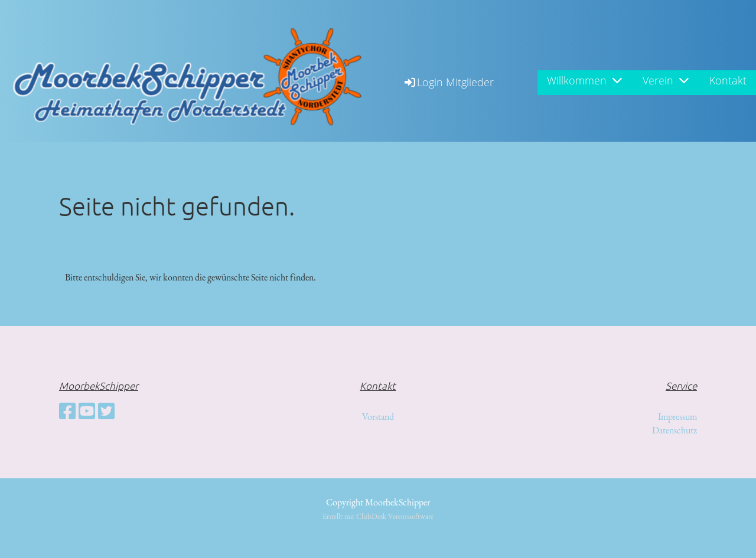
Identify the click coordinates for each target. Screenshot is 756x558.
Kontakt (728, 80)
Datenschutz (674, 430)
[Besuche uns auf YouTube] (87, 412)
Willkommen (584, 80)
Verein (666, 80)
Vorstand (378, 417)
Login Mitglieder (448, 82)
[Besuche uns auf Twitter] (106, 412)
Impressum (677, 417)
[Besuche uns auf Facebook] (67, 412)
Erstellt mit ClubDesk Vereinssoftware (378, 516)
